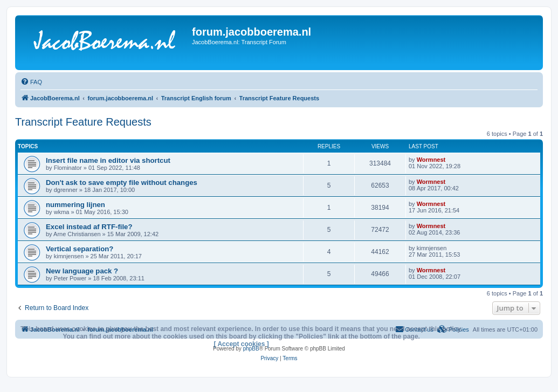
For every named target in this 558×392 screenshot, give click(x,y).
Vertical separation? (80, 249)
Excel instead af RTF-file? (89, 227)
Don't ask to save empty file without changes (122, 183)
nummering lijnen (75, 205)
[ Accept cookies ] (242, 344)
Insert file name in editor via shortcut (108, 160)
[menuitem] (31, 82)
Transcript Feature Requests (83, 122)
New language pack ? (82, 271)
